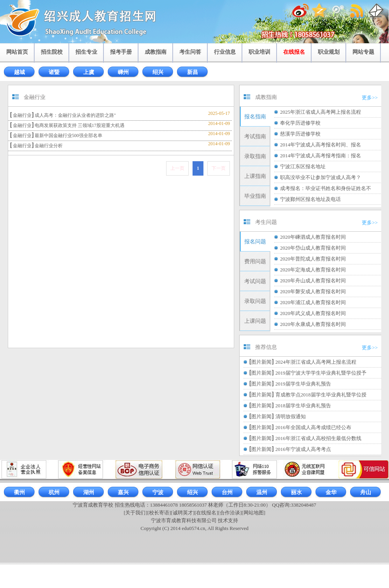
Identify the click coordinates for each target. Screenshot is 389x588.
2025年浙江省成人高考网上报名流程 (321, 112)
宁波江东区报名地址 (303, 166)
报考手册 (121, 52)
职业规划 (329, 52)
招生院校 (52, 52)
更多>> (370, 98)
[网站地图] (253, 513)
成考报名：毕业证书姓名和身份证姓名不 (326, 188)
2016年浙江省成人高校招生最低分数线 (318, 438)
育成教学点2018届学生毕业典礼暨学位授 (321, 395)
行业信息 (225, 52)
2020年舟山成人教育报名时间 (313, 281)
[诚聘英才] (183, 513)
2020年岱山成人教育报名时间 (313, 248)
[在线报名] (206, 513)
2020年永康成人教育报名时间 (313, 324)
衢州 (19, 492)
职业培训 (259, 52)
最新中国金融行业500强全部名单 (68, 136)
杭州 (54, 492)
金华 (331, 492)
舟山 (366, 492)
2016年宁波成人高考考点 (303, 449)
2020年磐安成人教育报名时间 (313, 291)
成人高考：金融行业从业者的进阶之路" (75, 115)
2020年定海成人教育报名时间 (313, 270)
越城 (19, 72)
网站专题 (363, 52)
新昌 (193, 72)
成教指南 (156, 52)
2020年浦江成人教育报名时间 (313, 302)
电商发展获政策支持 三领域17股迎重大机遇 (80, 125)
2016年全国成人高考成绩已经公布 (313, 427)
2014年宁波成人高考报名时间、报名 (321, 145)
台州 (227, 492)
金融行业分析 (49, 146)
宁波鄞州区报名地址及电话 (310, 199)
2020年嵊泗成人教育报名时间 (313, 237)
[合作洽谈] (230, 513)
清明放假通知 (291, 416)
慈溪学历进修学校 (300, 134)
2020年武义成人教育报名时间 (313, 313)
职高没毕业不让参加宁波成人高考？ (321, 177)
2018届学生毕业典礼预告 (303, 406)
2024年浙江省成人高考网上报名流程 (316, 362)
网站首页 (17, 52)
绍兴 (158, 72)
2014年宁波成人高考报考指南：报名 (321, 156)
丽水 (296, 492)
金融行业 (22, 115)
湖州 (89, 492)
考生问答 (190, 52)
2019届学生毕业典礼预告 (303, 384)
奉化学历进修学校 (300, 123)
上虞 (89, 72)
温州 (262, 492)
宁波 (158, 492)
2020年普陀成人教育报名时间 (313, 259)
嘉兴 (123, 492)
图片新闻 (261, 362)
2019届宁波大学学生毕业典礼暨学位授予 (321, 373)
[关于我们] (136, 513)
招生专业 (86, 52)
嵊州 (123, 72)
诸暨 (54, 72)
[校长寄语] (159, 513)
